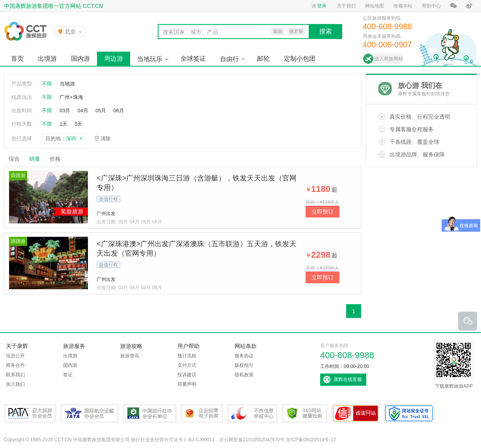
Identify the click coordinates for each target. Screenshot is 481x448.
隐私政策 (244, 375)
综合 (14, 159)
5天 (78, 124)
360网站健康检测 (305, 413)
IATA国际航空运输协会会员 (89, 413)
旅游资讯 (130, 356)
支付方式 (187, 365)
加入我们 (15, 384)
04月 (83, 111)
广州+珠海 (71, 97)
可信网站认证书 (356, 413)
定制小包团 (300, 59)
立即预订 (323, 212)
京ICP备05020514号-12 (311, 440)
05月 (101, 111)
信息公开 (15, 356)
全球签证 (193, 59)
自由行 (229, 59)
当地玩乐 (150, 59)
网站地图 (375, 6)
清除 (106, 138)
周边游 (114, 59)
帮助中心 (431, 6)
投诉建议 (187, 375)
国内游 (80, 59)
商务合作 (15, 365)
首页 (17, 59)
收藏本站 (403, 6)
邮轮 (263, 59)
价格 (58, 159)
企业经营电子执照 (202, 413)
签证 (68, 375)
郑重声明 (187, 384)
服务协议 (244, 356)
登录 (322, 6)
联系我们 (15, 375)
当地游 (67, 84)
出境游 (47, 59)
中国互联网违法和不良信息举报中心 (252, 413)
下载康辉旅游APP (454, 365)
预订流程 (187, 356)
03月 (65, 111)
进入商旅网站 (389, 59)
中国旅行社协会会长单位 (150, 413)
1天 (63, 124)
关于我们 (346, 6)
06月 (118, 111)
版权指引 (244, 365)
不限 (47, 84)
